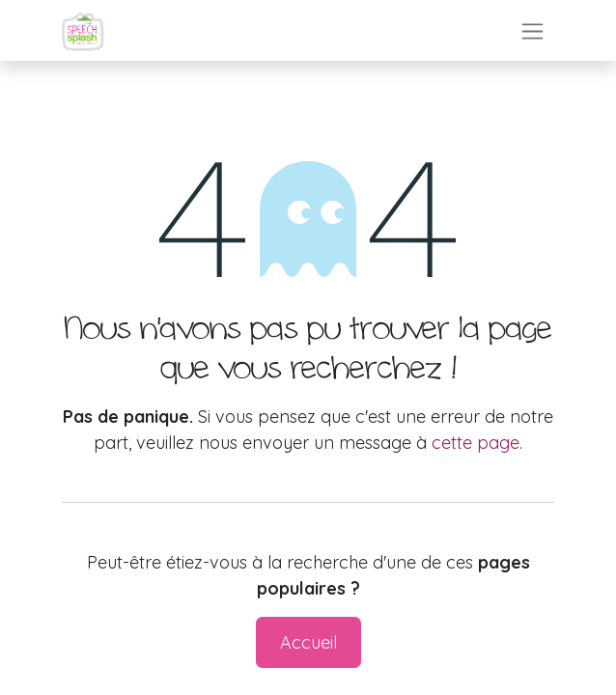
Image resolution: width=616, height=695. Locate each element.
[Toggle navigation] (532, 30)
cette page (476, 443)
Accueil (308, 642)
